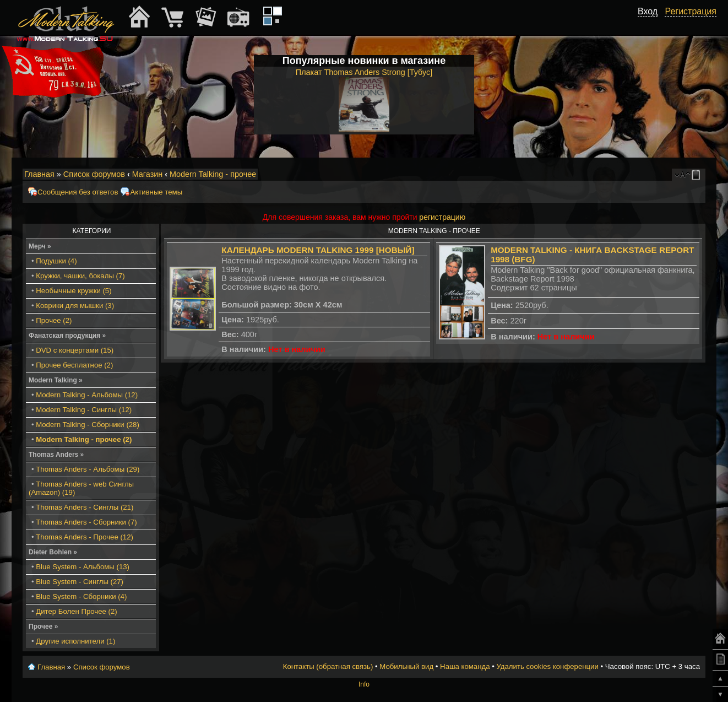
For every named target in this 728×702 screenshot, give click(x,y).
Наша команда (465, 666)
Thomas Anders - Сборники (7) (86, 522)
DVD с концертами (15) (75, 350)
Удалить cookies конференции (547, 666)
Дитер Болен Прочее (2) (76, 611)
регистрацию (442, 217)
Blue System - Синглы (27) (80, 582)
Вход (648, 11)
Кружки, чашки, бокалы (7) (80, 276)
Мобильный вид (698, 175)
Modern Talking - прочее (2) (84, 439)
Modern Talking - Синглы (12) (84, 410)
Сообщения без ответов (78, 192)
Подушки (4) (56, 261)
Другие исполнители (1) (75, 641)
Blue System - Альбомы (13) (83, 567)
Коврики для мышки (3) (75, 306)
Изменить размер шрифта (683, 175)
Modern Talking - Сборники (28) (88, 425)
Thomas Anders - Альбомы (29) (88, 469)
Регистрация (691, 11)
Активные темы (156, 192)
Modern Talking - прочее (213, 174)
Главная (39, 174)
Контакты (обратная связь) (328, 666)
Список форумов (94, 174)
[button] (651, 24)
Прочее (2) (54, 320)
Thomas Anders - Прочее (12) (85, 537)
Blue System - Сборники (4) (81, 596)
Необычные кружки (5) (74, 291)
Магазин (148, 174)
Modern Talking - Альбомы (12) (87, 395)
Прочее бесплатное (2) (74, 365)
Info (364, 684)
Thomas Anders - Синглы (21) (85, 507)
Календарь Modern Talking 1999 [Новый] (318, 250)
